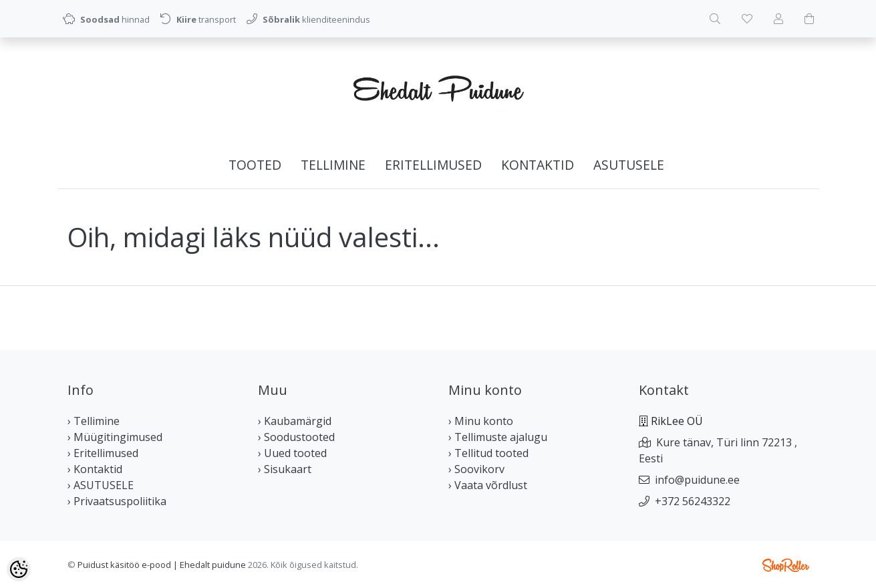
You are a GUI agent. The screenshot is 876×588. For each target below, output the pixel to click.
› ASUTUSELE (101, 485)
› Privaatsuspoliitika (117, 501)
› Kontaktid (95, 469)
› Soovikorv (476, 469)
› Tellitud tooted (488, 453)
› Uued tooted (292, 453)
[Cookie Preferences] (19, 569)
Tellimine (333, 165)
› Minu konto (481, 421)
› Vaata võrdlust (488, 485)
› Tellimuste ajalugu (498, 437)
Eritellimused (433, 165)
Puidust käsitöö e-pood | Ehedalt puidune (162, 565)
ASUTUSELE (629, 165)
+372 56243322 (693, 501)
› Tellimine (94, 421)
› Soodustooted (296, 437)
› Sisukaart (285, 469)
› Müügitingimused (115, 437)
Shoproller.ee (786, 565)
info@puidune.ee (697, 480)
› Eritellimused (103, 453)
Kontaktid (538, 165)
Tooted (255, 165)
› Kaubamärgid (295, 421)
